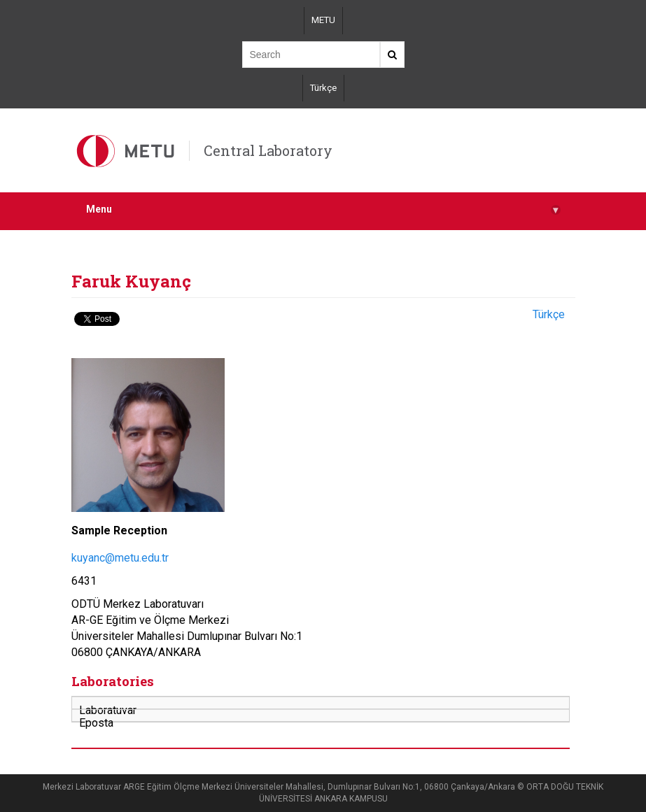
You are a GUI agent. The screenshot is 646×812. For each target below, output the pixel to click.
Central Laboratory (268, 150)
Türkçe (323, 88)
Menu (323, 209)
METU (323, 20)
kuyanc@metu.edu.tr (120, 558)
